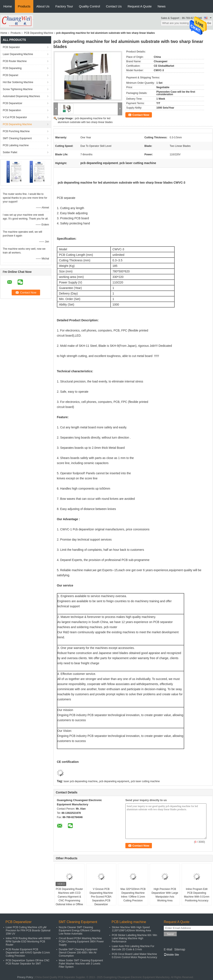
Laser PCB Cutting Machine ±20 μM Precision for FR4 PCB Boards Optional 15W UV (28, 930)
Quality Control (89, 6)
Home (8, 6)
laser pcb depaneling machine (81, 781)
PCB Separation (12, 110)
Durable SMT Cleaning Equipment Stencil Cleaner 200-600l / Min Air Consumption (78, 953)
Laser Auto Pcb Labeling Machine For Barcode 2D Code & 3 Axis (133, 948)
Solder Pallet (10, 152)
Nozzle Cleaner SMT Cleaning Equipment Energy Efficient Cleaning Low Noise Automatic (79, 930)
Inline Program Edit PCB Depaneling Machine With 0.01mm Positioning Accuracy (197, 895)
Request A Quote (139, 6)
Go (209, 23)
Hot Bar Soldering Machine (18, 82)
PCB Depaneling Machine (39, 33)
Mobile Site (171, 955)
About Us (43, 6)
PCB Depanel (11, 75)
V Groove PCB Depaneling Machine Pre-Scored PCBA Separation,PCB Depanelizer (101, 897)
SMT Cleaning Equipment (17, 138)
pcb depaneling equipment (114, 781)
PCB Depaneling (12, 68)
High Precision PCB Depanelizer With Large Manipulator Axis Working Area (165, 895)
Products (24, 6)
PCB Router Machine (15, 61)
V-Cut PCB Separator (15, 117)
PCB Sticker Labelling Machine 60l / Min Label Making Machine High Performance (134, 938)
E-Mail (168, 949)
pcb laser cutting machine (145, 781)
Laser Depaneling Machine (18, 54)
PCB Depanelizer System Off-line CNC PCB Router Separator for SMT (28, 962)
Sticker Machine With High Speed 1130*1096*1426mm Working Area (131, 929)
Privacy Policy (25, 977)
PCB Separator (11, 47)
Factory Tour (64, 6)
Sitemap (180, 949)
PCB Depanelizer (13, 103)
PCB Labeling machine (16, 145)
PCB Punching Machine (16, 131)
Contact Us (114, 6)
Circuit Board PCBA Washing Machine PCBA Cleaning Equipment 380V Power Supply (81, 942)
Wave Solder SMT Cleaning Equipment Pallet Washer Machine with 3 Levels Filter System (81, 964)
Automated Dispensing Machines (21, 96)
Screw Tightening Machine (18, 89)
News (162, 6)
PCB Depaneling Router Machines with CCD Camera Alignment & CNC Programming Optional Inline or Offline (69, 897)
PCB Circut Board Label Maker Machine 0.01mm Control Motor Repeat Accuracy (134, 956)
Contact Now (141, 115)
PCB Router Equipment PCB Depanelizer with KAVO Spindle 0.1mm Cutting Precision (28, 953)
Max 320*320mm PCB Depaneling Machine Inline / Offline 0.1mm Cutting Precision (133, 895)
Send (170, 934)
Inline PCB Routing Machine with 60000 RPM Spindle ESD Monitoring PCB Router (28, 942)
